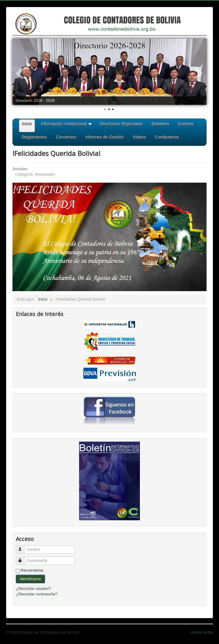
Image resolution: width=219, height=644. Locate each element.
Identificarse (30, 579)
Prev (20, 74)
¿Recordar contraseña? (37, 594)
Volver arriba (202, 632)
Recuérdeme (32, 570)
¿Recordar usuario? (33, 589)
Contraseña (23, 558)
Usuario (23, 547)
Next (199, 74)
